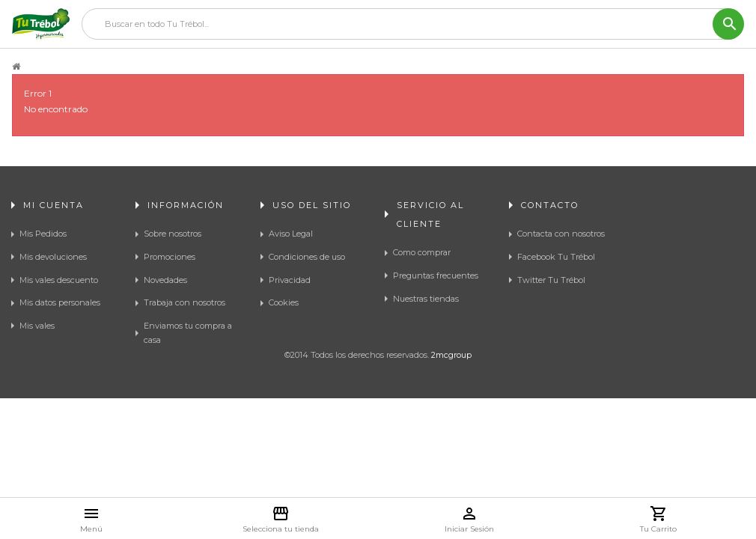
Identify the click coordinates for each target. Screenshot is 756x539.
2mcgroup (451, 431)
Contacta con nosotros (561, 234)
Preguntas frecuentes (436, 275)
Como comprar (422, 252)
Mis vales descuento (59, 280)
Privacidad (290, 280)
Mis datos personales (60, 302)
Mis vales (37, 326)
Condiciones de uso (307, 257)
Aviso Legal (291, 234)
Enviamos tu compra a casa (188, 333)
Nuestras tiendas (426, 299)
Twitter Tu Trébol (551, 280)
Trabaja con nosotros (185, 302)
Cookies (284, 302)
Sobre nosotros (173, 234)
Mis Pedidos (43, 234)
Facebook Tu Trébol (556, 257)
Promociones (170, 257)
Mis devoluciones (53, 257)
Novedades (165, 280)
